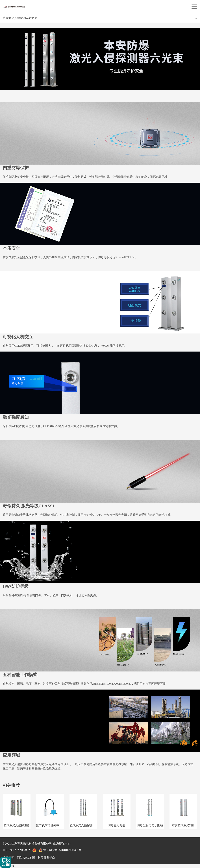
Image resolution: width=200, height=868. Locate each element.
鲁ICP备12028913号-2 (16, 850)
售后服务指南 (46, 858)
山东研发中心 (62, 844)
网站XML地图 (26, 858)
